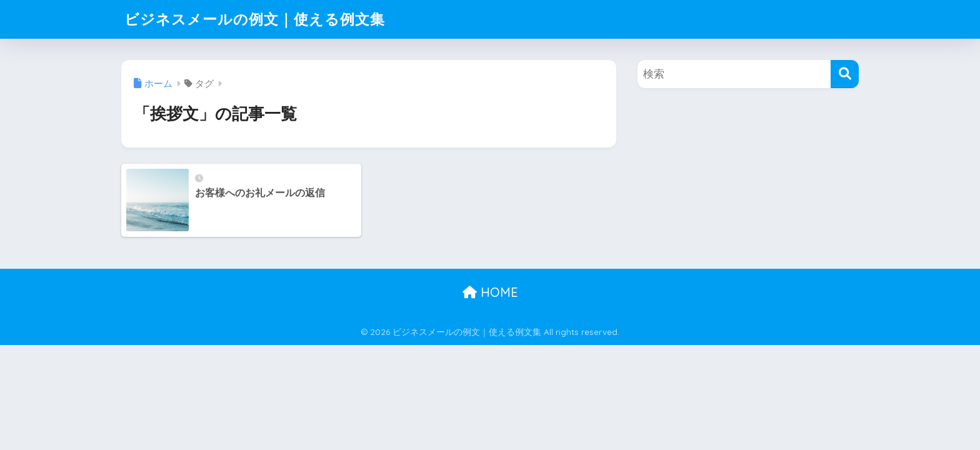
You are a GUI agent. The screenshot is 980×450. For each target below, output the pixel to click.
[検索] (845, 74)
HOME (490, 292)
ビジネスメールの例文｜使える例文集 (255, 19)
